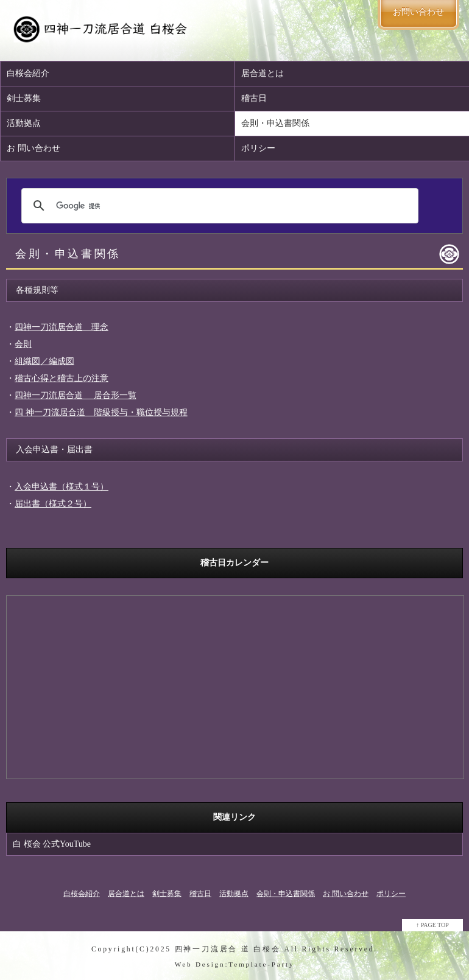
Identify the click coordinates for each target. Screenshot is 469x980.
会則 (23, 344)
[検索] (218, 206)
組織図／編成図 (44, 361)
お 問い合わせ (33, 148)
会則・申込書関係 (286, 894)
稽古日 (200, 894)
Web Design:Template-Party (235, 964)
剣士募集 (24, 98)
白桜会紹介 (28, 73)
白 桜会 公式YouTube (52, 844)
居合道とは (126, 894)
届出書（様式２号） (53, 504)
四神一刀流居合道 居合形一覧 (76, 395)
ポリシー (391, 894)
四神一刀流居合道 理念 (62, 327)
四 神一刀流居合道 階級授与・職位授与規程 (101, 412)
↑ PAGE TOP (432, 925)
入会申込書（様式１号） (62, 487)
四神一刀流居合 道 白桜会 (228, 949)
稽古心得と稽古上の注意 (62, 378)
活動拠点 (24, 123)
